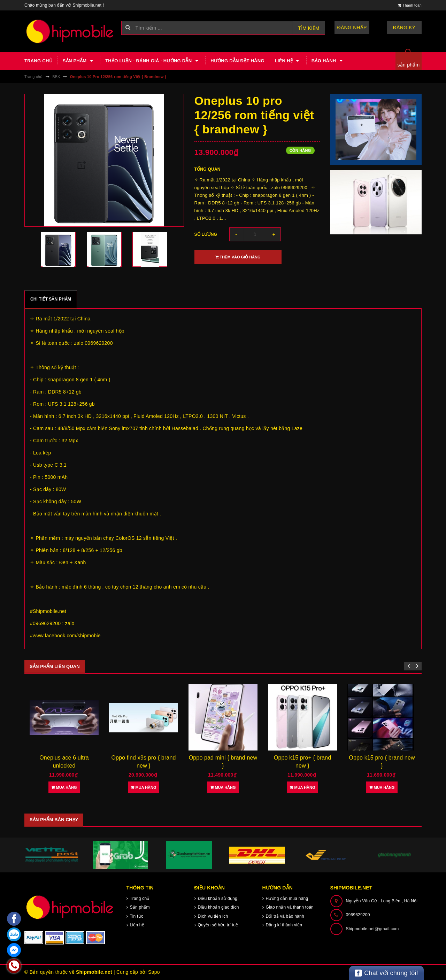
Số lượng (206, 234)
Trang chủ (38, 61)
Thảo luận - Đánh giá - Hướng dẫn (153, 61)
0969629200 (358, 915)
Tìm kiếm (309, 28)
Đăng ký (404, 28)
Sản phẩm (79, 61)
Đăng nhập (352, 28)
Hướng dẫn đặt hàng (237, 61)
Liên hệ (288, 61)
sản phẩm (409, 65)
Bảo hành (328, 61)
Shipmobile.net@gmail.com (372, 929)
